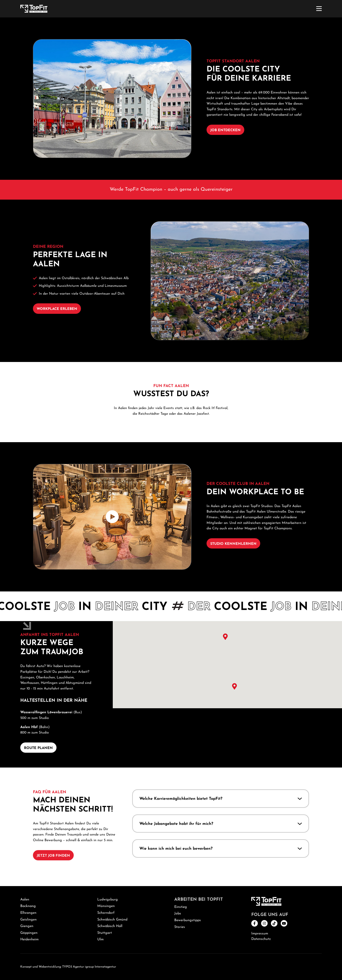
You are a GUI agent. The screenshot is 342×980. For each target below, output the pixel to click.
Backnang (28, 906)
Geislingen (28, 920)
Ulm (100, 939)
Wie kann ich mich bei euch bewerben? (176, 849)
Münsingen (106, 906)
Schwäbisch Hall (110, 926)
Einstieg (181, 907)
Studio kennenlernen (233, 544)
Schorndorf (106, 913)
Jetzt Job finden (53, 856)
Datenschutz (261, 939)
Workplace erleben (57, 309)
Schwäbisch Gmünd (112, 920)
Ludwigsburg (108, 900)
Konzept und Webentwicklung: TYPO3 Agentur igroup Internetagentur (68, 967)
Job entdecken (225, 130)
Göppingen (29, 933)
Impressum (260, 934)
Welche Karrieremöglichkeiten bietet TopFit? (181, 799)
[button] (221, 641)
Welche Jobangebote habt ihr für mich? (176, 824)
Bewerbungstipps (188, 920)
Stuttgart (105, 933)
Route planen (38, 748)
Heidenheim (29, 939)
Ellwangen (28, 913)
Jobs (178, 914)
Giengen (27, 926)
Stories (180, 927)
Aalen (25, 900)
